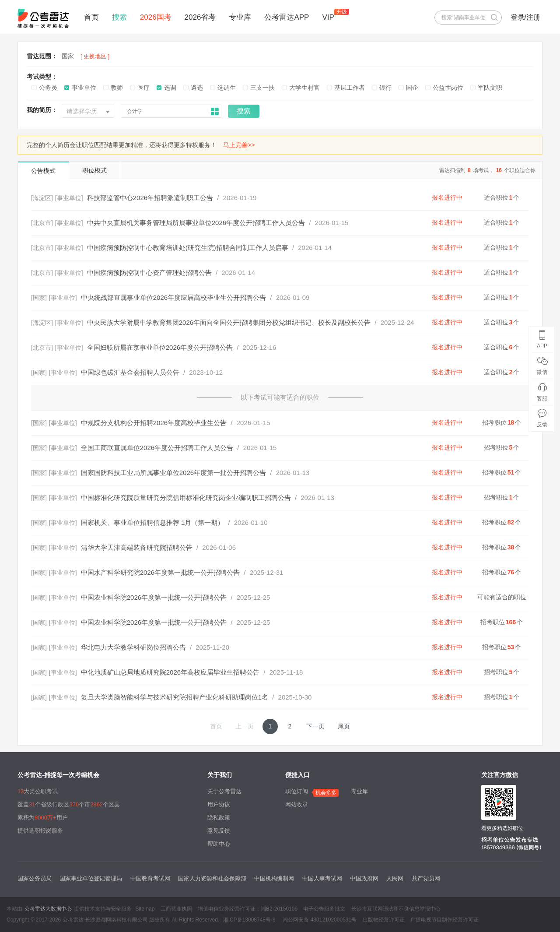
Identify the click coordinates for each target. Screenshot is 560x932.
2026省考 (200, 17)
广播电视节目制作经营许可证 (444, 920)
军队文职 (490, 88)
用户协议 (219, 804)
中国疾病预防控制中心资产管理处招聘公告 (149, 273)
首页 (91, 17)
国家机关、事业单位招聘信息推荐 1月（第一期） (153, 522)
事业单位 (84, 88)
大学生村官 (304, 88)
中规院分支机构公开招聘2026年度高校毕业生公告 (154, 423)
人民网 (395, 878)
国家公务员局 (35, 878)
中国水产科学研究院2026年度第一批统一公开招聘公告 (160, 572)
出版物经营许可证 (384, 920)
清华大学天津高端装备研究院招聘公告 (137, 547)
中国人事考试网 (322, 878)
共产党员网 (426, 878)
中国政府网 (364, 878)
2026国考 (156, 17)
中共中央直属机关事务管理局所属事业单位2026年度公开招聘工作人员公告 (196, 223)
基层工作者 (350, 88)
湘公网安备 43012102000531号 (319, 920)
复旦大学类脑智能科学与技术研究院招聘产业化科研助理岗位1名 (175, 697)
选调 (170, 88)
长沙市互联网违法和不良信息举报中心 (396, 909)
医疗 (143, 88)
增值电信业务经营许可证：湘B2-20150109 (248, 909)
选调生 (227, 88)
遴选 (197, 88)
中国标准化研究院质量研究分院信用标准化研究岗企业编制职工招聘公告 (186, 498)
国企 (412, 88)
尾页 (344, 726)
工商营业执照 (176, 909)
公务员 (48, 88)
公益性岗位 (448, 88)
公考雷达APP (287, 17)
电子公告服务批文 (324, 909)
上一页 (245, 726)
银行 (385, 88)
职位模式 (94, 170)
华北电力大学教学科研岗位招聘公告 (133, 647)
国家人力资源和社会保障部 (212, 878)
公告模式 (43, 171)
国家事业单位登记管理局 (91, 878)
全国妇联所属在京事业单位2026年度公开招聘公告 (160, 347)
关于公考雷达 (224, 791)
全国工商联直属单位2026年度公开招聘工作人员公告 (157, 448)
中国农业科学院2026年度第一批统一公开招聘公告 (154, 597)
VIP (328, 17)
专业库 (240, 17)
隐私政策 (219, 818)
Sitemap (145, 909)
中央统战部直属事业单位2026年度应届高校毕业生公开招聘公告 (173, 297)
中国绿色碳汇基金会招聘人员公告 (130, 372)
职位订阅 (297, 791)
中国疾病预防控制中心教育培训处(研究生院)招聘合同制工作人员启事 (188, 248)
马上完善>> (239, 145)
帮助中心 (219, 844)
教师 (117, 88)
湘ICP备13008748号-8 (249, 920)
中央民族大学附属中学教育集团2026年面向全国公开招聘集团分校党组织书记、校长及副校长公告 (229, 322)
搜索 (119, 17)
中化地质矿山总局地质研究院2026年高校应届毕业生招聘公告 (170, 672)
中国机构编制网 (274, 878)
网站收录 (297, 804)
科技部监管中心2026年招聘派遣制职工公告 (150, 198)
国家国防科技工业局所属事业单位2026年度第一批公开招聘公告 (173, 473)
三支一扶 (262, 88)
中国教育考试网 (150, 878)
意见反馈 (219, 831)
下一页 (315, 726)
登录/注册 (525, 17)
